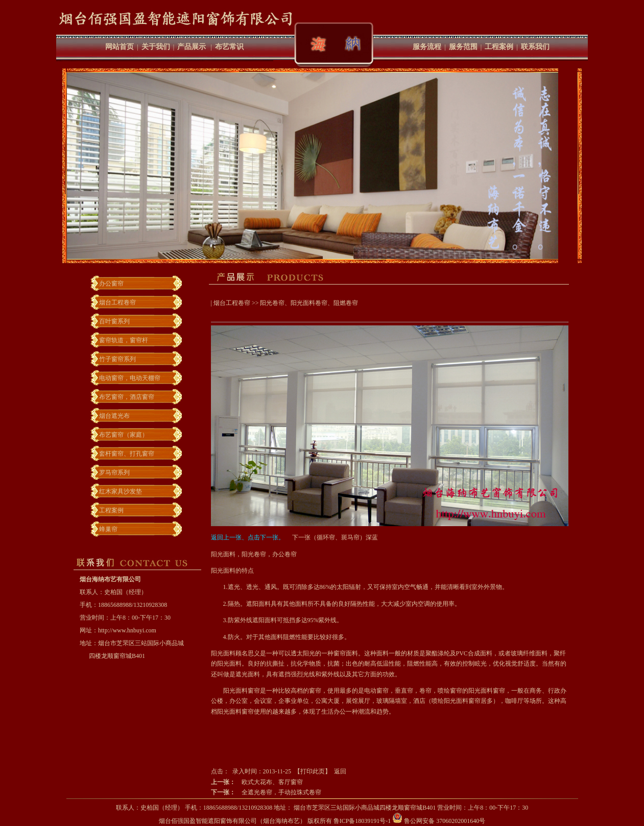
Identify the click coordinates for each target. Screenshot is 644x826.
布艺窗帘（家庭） (124, 435)
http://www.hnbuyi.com (127, 630)
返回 (340, 771)
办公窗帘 (111, 284)
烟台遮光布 (114, 416)
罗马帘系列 (114, 473)
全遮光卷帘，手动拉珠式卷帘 (281, 792)
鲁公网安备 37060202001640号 (439, 821)
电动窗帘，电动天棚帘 (130, 378)
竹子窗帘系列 (117, 359)
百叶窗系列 (114, 321)
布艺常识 (229, 47)
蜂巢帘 (108, 529)
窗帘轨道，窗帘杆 (124, 340)
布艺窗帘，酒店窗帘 (127, 397)
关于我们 (156, 47)
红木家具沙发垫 (121, 491)
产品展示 (192, 47)
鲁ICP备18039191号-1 (362, 821)
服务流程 (427, 47)
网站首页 (120, 47)
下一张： (223, 792)
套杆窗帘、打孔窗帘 (127, 454)
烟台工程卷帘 (117, 302)
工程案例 (499, 47)
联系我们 (535, 47)
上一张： (223, 782)
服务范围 (463, 47)
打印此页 (313, 771)
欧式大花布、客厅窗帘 (272, 782)
